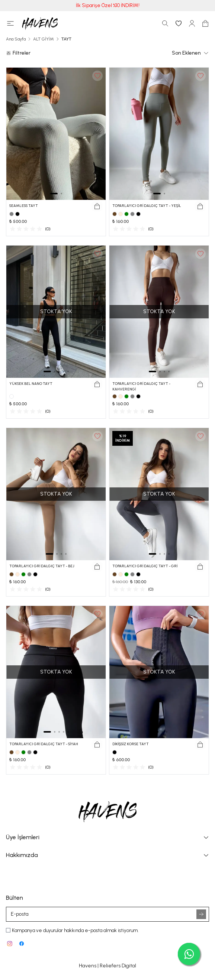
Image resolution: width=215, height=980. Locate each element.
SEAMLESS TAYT (24, 206)
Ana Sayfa (16, 39)
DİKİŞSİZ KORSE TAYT (131, 744)
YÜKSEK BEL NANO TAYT (31, 384)
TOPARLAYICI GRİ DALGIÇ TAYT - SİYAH (44, 744)
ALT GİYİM (44, 39)
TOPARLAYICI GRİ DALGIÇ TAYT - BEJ (42, 566)
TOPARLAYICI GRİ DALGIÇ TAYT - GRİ (145, 566)
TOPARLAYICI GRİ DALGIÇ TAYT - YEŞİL (147, 206)
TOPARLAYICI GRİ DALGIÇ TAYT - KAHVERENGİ (141, 386)
